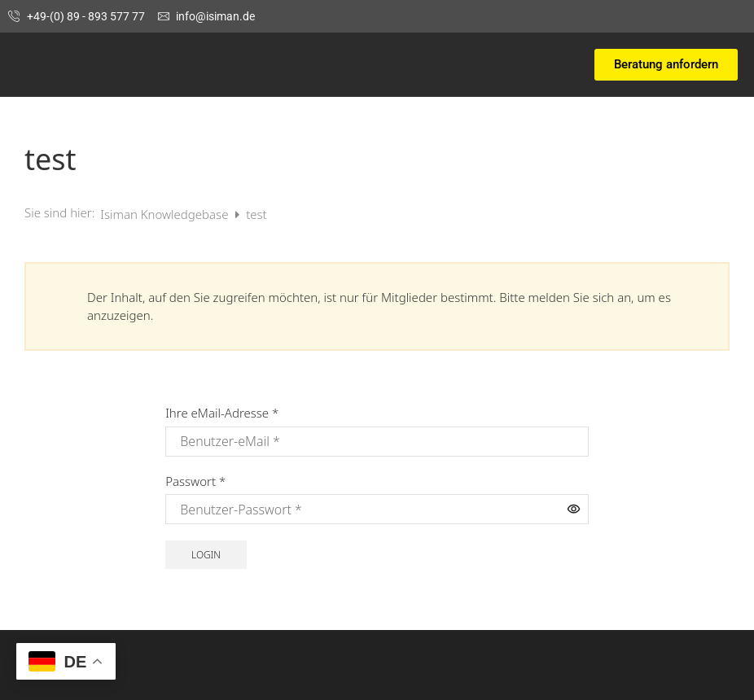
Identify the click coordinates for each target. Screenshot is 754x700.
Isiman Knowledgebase (166, 214)
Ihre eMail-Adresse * (222, 413)
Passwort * (195, 481)
